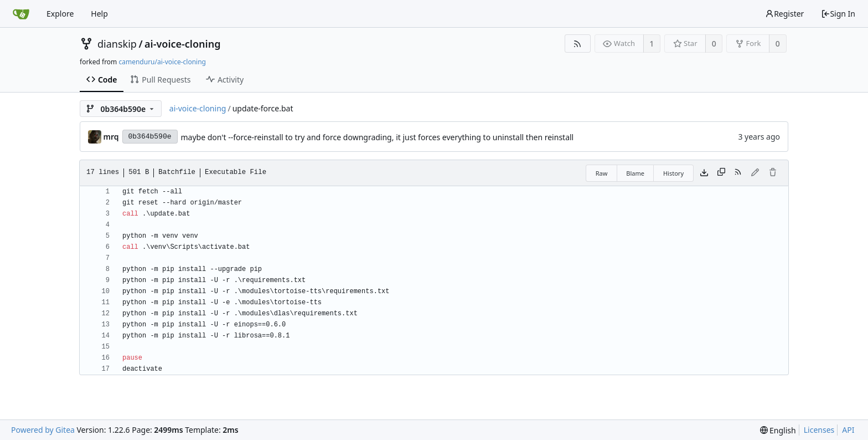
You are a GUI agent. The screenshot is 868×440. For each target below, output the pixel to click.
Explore (60, 14)
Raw (602, 173)
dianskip (117, 44)
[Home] (21, 14)
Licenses (819, 430)
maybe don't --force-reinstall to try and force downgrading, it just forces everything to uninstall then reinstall (378, 137)
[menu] (778, 430)
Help (99, 14)
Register (784, 14)
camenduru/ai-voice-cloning (162, 62)
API (848, 430)
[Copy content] (721, 173)
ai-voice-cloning (182, 44)
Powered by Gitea (43, 430)
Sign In (838, 14)
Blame (635, 173)
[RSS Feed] (578, 44)
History (673, 173)
